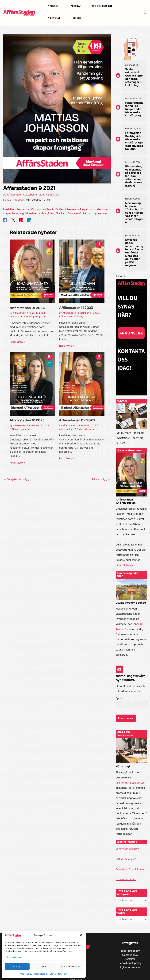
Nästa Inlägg (101, 479)
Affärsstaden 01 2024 (27, 308)
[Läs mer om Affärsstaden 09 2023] (82, 384)
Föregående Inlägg (16, 479)
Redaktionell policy (130, 968)
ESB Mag (53, 195)
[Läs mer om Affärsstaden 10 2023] (32, 384)
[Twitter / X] (13, 220)
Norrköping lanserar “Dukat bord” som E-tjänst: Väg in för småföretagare (134, 213)
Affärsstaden (16, 316)
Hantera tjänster (14, 957)
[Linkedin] (29, 220)
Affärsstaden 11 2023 (76, 308)
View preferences (70, 966)
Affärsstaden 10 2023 (27, 420)
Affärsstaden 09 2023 (77, 420)
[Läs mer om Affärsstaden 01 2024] (32, 271)
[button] (81, 935)
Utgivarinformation (58, 974)
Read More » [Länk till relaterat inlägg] (17, 342)
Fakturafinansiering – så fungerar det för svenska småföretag (134, 109)
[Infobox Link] (131, 426)
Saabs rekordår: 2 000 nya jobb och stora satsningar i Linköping (134, 77)
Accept (17, 966)
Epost (120, 698)
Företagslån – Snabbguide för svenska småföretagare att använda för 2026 (134, 141)
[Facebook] (5, 220)
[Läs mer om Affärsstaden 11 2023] (82, 271)
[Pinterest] (21, 220)
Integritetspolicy (41, 974)
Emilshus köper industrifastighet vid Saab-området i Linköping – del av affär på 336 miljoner (134, 253)
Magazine (40, 316)
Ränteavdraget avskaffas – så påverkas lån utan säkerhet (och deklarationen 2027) (134, 176)
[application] (60, 6)
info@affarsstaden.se (132, 783)
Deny (44, 966)
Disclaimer (130, 964)
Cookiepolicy (26, 974)
